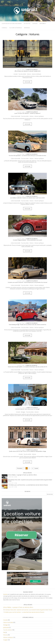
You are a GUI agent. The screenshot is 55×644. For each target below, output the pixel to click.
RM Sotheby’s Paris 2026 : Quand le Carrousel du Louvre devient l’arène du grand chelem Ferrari (30, 480)
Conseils (4, 28)
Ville (4, 632)
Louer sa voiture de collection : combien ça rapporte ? (28, 113)
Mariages (27, 28)
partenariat (6, 627)
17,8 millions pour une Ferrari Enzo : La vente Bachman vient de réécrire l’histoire (28, 485)
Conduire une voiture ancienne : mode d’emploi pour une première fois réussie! (27, 282)
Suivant (36, 468)
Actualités (27, 23)
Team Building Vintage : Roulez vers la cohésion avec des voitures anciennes (28, 325)
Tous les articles (22, 74)
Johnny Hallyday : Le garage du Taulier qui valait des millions (23, 475)
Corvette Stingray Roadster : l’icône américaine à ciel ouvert (27, 240)
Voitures (43, 23)
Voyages (35, 23)
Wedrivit (5, 594)
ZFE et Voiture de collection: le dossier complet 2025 (28, 71)
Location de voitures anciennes (12, 23)
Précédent (20, 468)
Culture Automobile (16, 28)
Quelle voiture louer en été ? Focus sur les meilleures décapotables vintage (27, 451)
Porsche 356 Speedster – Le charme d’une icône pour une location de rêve (27, 155)
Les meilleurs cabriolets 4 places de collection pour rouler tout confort (27, 198)
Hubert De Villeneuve (32, 70)
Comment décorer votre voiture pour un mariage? (28, 409)
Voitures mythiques (36, 74)
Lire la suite (27, 82)
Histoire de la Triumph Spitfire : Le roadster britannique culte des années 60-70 (27, 367)
